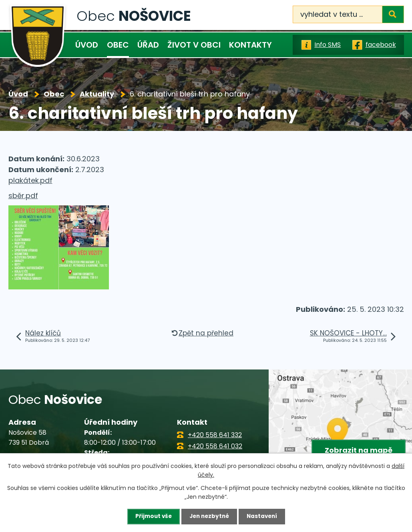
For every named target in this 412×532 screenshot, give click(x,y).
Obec (118, 45)
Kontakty (250, 45)
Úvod (87, 45)
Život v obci (194, 45)
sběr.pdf (23, 196)
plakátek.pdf (30, 180)
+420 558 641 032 (215, 446)
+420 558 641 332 (215, 435)
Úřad (148, 45)
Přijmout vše (152, 516)
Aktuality (97, 94)
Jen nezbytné (209, 516)
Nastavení (264, 516)
